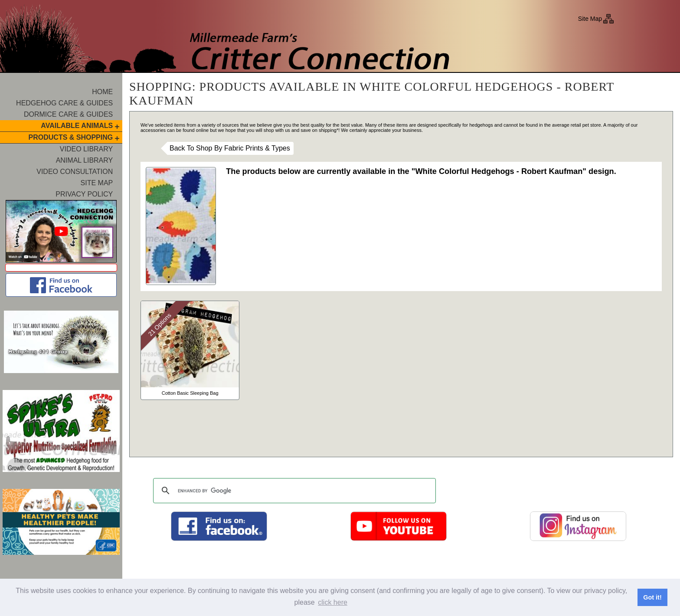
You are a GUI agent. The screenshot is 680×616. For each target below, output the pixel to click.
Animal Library (85, 160)
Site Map (590, 19)
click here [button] (333, 602)
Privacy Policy (84, 194)
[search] (293, 491)
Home (102, 92)
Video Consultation (75, 172)
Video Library (86, 149)
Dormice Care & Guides (68, 114)
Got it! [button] (652, 597)
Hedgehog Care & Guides (64, 103)
